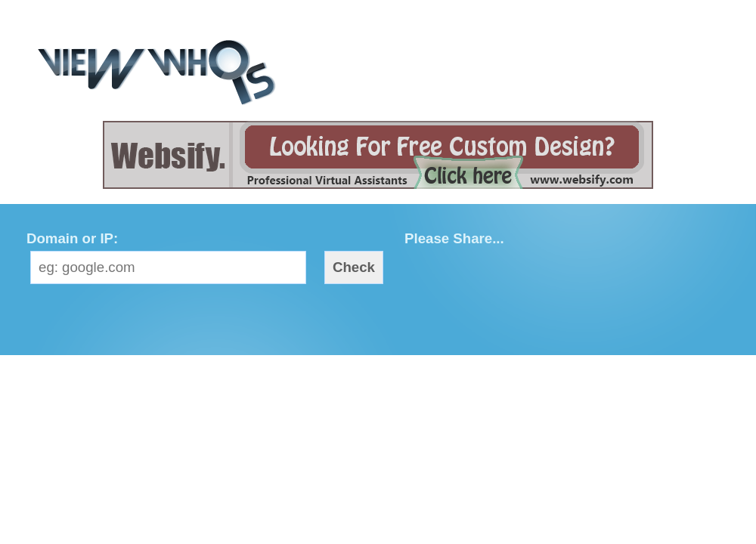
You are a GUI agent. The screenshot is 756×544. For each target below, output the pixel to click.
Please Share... (454, 238)
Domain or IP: (72, 238)
